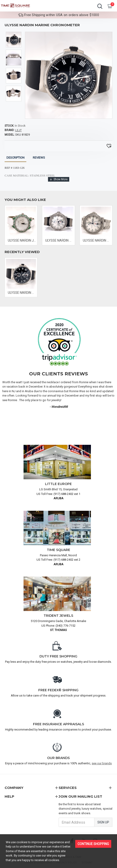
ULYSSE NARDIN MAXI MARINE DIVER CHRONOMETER (59, 240)
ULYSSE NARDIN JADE (22, 240)
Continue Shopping (93, 844)
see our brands (102, 763)
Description (15, 158)
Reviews (39, 158)
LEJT (18, 130)
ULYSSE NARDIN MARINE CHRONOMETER (22, 293)
